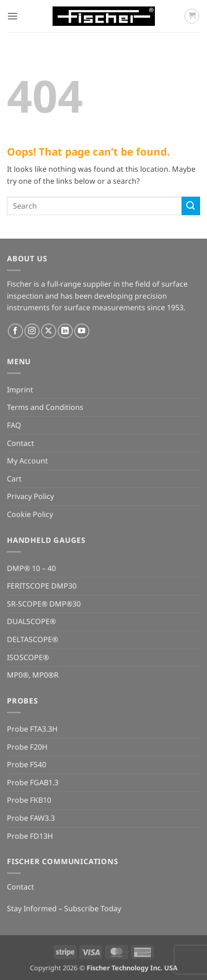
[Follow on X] (49, 331)
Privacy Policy (30, 496)
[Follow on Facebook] (15, 331)
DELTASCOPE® (33, 639)
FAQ (14, 425)
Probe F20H (27, 747)
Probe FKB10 (29, 800)
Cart (14, 479)
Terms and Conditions (45, 407)
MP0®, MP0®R (33, 675)
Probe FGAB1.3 (33, 782)
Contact (21, 443)
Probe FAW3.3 (31, 818)
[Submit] (191, 206)
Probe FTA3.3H (32, 729)
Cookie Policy (30, 514)
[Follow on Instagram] (32, 331)
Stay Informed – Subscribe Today (64, 908)
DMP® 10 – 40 (31, 568)
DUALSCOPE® (31, 621)
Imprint (20, 390)
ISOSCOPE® (28, 657)
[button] (12, 16)
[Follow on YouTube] (82, 331)
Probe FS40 (27, 764)
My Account (27, 461)
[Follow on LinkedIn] (65, 331)
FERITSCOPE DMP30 (42, 586)
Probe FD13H (30, 836)
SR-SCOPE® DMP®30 (44, 604)
